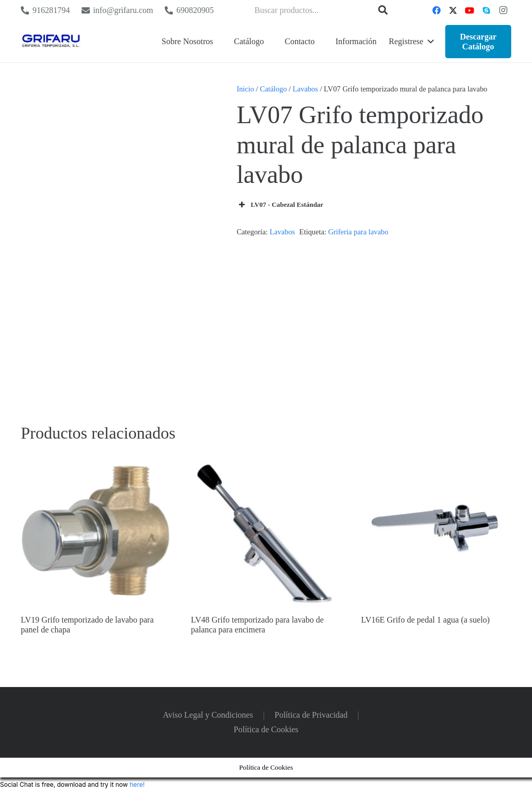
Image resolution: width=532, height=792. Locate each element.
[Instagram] (503, 10)
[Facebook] (436, 10)
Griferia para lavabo (358, 232)
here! (137, 784)
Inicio (245, 89)
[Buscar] (383, 10)
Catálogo (273, 89)
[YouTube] (470, 10)
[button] (411, 42)
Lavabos (305, 89)
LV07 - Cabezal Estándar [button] (280, 205)
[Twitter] (453, 10)
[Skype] (486, 10)
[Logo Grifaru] (51, 42)
